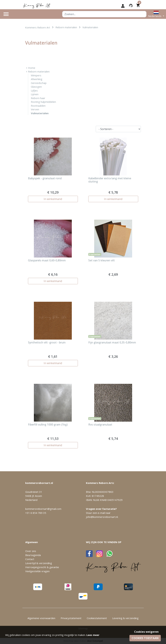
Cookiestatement (97, 618)
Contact (30, 559)
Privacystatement (71, 618)
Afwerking (37, 79)
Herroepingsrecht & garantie (42, 567)
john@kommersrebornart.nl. (102, 517)
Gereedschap (39, 83)
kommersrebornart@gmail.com (43, 509)
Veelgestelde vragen (37, 571)
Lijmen (35, 94)
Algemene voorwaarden (41, 618)
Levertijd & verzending (39, 563)
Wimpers (36, 75)
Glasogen (36, 87)
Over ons (31, 551)
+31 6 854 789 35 (36, 513)
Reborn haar (38, 98)
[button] (156, 14)
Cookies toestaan (145, 638)
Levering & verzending (125, 618)
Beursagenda (33, 555)
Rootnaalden (38, 106)
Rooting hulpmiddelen (43, 102)
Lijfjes (34, 90)
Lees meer (93, 635)
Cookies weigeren (146, 632)
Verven (35, 109)
